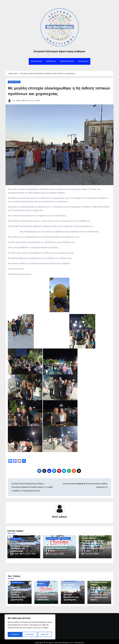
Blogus (66, 641)
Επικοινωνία (83, 61)
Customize (15, 634)
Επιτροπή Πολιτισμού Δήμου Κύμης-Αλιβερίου (59, 52)
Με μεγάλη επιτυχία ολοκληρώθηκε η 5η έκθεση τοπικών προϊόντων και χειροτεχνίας (72, 590)
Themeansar (79, 641)
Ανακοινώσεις (36, 61)
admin (19, 101)
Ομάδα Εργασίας (67, 61)
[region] (30, 627)
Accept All (45, 634)
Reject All (30, 634)
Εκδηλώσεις (51, 61)
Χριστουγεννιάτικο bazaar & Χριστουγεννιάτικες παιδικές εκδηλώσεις (59, 546)
